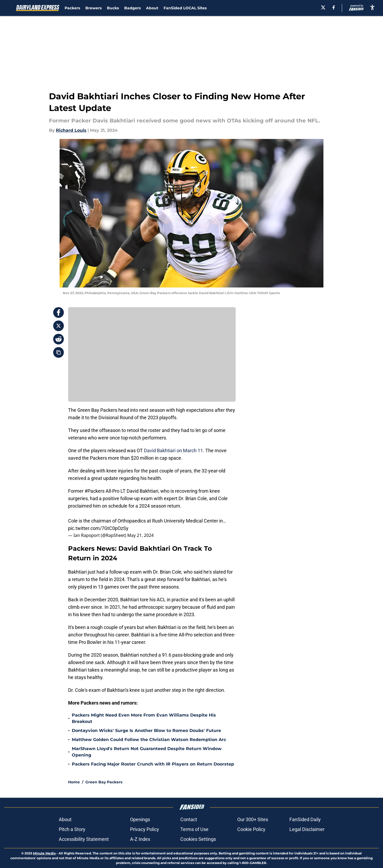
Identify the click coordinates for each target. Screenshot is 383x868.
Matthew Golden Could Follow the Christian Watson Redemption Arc (149, 740)
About (152, 8)
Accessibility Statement (84, 839)
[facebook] (334, 7)
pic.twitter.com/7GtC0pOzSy (98, 528)
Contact (189, 819)
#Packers (95, 491)
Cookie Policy (251, 829)
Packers (72, 8)
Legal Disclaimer (307, 829)
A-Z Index (140, 839)
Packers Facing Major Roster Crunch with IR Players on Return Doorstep (153, 764)
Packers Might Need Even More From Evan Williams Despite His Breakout (144, 718)
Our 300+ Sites (253, 819)
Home (74, 782)
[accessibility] (372, 7)
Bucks (113, 8)
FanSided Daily (305, 819)
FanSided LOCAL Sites (185, 8)
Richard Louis (71, 130)
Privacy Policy (145, 829)
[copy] (59, 352)
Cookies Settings (198, 839)
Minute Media (44, 853)
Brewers (93, 8)
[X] (323, 7)
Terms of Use (194, 829)
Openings (140, 819)
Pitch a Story (72, 829)
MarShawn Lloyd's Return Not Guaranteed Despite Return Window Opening (147, 752)
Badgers (132, 8)
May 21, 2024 (141, 535)
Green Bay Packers (104, 782)
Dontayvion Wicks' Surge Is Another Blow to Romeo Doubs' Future (146, 731)
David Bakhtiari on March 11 (173, 451)
